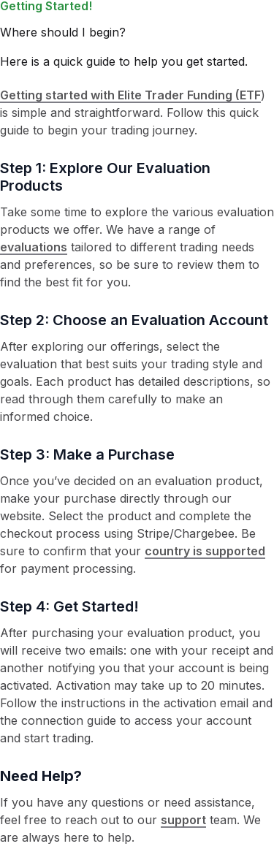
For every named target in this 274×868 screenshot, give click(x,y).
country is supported (205, 551)
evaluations (34, 247)
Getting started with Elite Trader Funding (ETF (130, 95)
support (183, 820)
